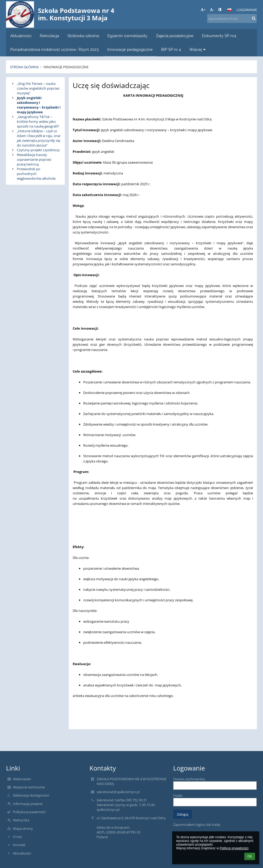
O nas (17, 837)
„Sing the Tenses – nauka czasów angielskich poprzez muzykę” (38, 88)
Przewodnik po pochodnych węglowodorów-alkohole (36, 174)
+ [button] (203, 9)
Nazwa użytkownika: (189, 779)
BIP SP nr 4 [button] (171, 49)
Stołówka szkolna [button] (83, 36)
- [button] (212, 9)
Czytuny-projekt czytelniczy (38, 150)
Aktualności (22, 853)
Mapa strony (23, 828)
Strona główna (24, 67)
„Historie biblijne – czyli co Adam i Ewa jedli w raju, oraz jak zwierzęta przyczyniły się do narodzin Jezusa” (39, 138)
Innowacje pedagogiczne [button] (130, 49)
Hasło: (178, 796)
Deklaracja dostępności (31, 795)
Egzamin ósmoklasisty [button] (127, 36)
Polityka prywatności (29, 812)
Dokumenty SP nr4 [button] (219, 36)
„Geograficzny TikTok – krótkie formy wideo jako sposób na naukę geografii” (38, 121)
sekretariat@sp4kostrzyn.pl (118, 792)
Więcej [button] (198, 49)
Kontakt (19, 845)
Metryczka (21, 820)
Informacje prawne (28, 804)
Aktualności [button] (21, 36)
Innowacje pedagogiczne (66, 67)
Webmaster (22, 779)
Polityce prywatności (234, 848)
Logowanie (247, 10)
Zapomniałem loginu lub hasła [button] (197, 825)
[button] (229, 10)
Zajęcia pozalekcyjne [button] (175, 36)
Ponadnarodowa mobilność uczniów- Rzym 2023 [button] (54, 49)
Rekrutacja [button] (49, 36)
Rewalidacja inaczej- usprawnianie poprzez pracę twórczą (34, 159)
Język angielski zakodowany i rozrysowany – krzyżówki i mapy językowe (39, 105)
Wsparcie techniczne (29, 787)
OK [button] (250, 856)
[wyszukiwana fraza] (232, 18)
